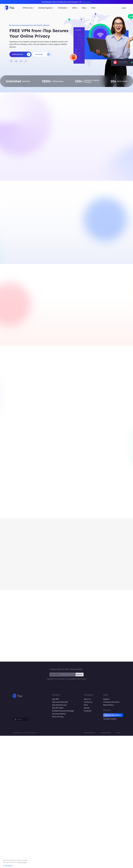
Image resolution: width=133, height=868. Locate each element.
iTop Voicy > (87, 2)
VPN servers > (58, 81)
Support (106, 699)
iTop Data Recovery (59, 705)
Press (86, 705)
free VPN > (26, 81)
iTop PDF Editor (58, 708)
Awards (87, 708)
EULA (118, 733)
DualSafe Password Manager (63, 711)
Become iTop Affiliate (113, 715)
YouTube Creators (110, 719)
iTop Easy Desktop (59, 714)
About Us (87, 699)
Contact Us (88, 702)
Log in (124, 8)
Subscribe (79, 675)
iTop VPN (55, 699)
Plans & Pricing (58, 717)
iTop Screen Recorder (60, 702)
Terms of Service (89, 733)
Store (93, 8)
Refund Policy (108, 705)
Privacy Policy (106, 733)
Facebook (88, 711)
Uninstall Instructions (111, 702)
